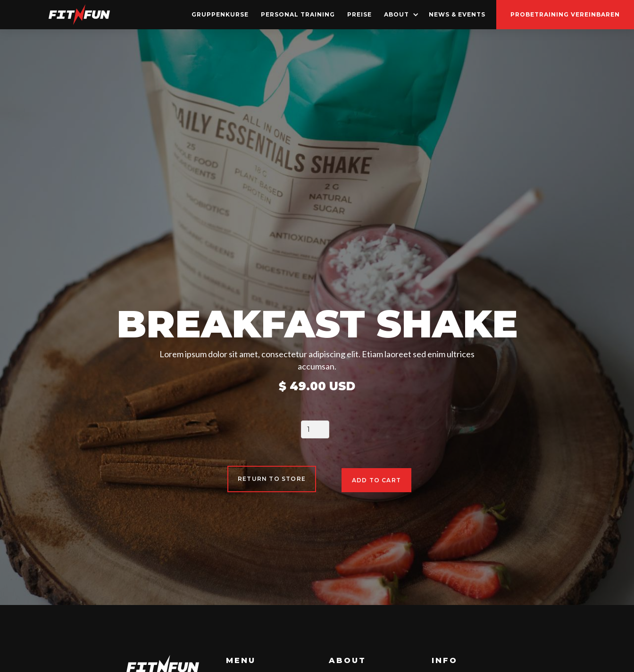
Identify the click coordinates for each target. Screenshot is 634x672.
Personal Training (298, 14)
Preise (359, 14)
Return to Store (272, 479)
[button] (400, 15)
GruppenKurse (220, 14)
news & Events (457, 14)
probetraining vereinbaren (565, 14)
